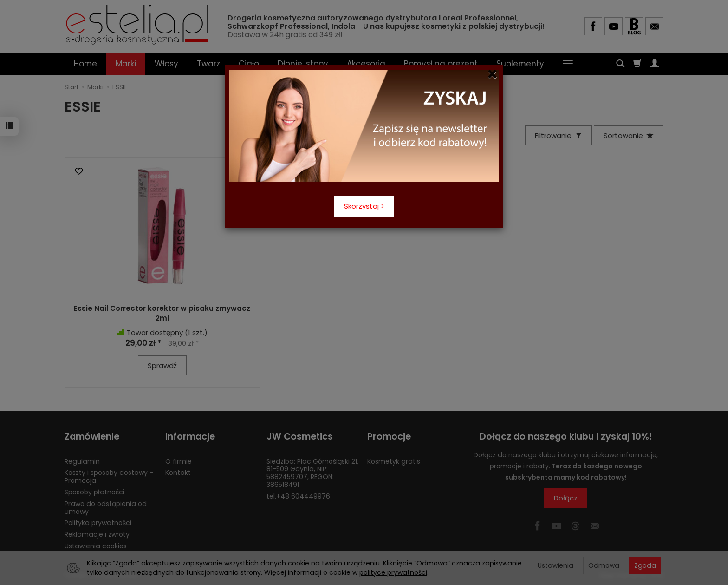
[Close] (492, 74)
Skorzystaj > (364, 206)
